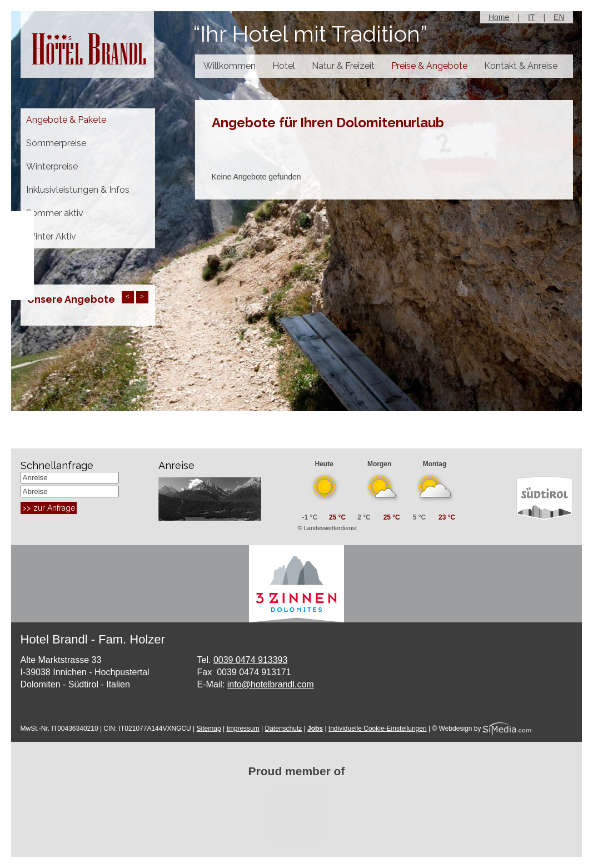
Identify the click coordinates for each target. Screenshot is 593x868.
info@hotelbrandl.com (271, 684)
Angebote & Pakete (66, 120)
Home (499, 17)
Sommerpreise (56, 143)
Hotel (284, 66)
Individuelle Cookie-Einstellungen (378, 729)
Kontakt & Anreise (521, 66)
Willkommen (230, 66)
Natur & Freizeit (343, 66)
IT (531, 17)
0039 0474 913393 (250, 660)
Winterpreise (52, 166)
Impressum (243, 729)
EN (559, 17)
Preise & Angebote (429, 66)
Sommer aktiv (55, 213)
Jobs (315, 729)
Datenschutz (284, 729)
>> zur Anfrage (49, 508)
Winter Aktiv (51, 236)
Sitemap (209, 729)
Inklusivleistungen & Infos (78, 190)
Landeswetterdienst (330, 528)
